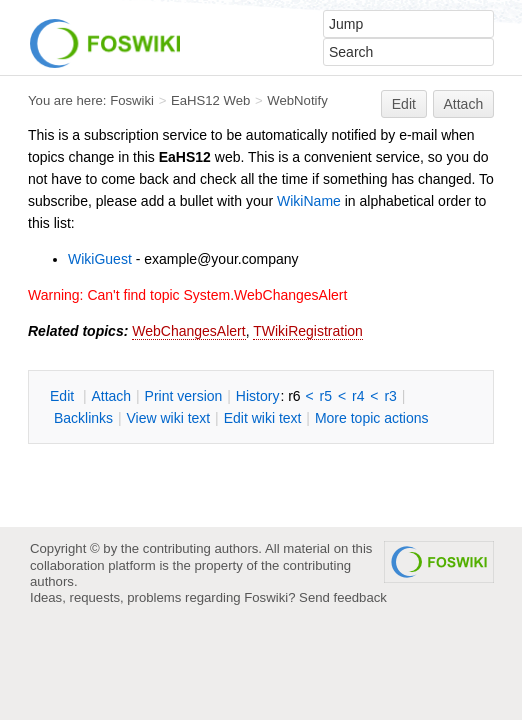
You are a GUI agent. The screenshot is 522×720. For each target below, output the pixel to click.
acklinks (83, 418)
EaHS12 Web (210, 100)
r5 (326, 396)
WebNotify (297, 100)
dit (64, 396)
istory (258, 396)
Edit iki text (263, 418)
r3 (390, 396)
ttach (111, 396)
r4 (358, 396)
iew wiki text (168, 418)
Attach (464, 104)
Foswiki (132, 100)
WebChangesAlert (188, 331)
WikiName (309, 201)
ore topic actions (372, 418)
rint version (184, 396)
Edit (404, 104)
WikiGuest (100, 259)
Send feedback (343, 597)
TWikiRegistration (308, 331)
